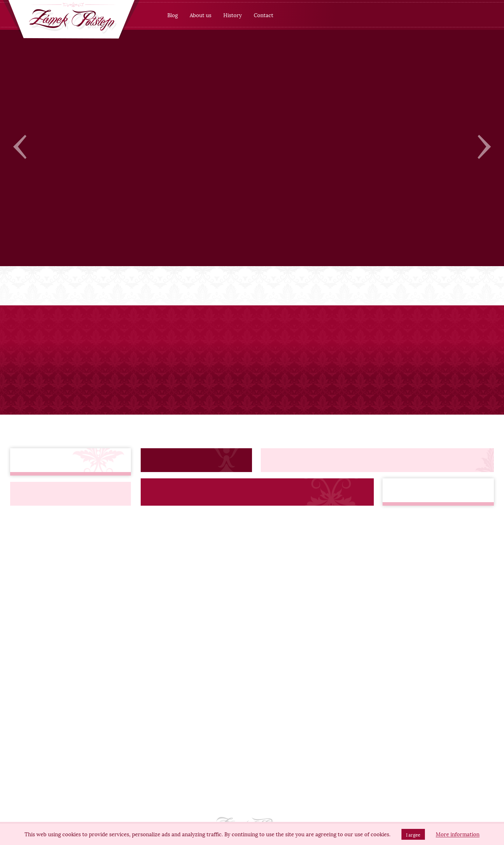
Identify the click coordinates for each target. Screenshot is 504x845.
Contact (264, 15)
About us (201, 15)
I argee (413, 834)
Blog (173, 15)
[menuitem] (173, 15)
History (233, 15)
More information (458, 834)
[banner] (71, 20)
